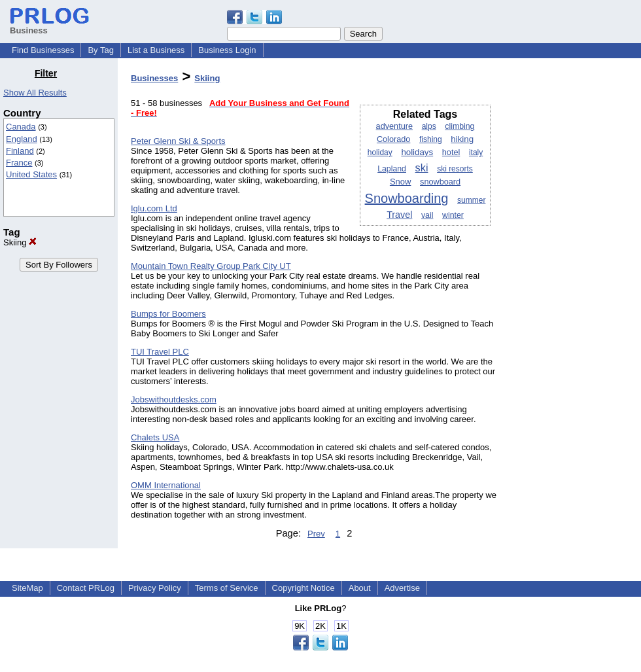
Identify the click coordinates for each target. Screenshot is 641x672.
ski (422, 168)
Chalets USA (155, 437)
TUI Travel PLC (160, 352)
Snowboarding (407, 198)
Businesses (154, 78)
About (360, 588)
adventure (394, 126)
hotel (451, 152)
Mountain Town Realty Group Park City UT (211, 266)
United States (31, 174)
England (22, 139)
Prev (316, 534)
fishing (431, 139)
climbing (459, 126)
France (19, 163)
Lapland (392, 169)
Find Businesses (43, 50)
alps (429, 126)
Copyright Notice (303, 588)
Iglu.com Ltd (154, 208)
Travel (399, 215)
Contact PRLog (86, 588)
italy (476, 152)
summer (471, 200)
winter (453, 215)
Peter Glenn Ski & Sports (178, 141)
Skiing (20, 242)
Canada (21, 127)
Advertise (402, 588)
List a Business (156, 50)
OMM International (166, 485)
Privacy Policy (155, 588)
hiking (462, 139)
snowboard (440, 182)
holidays (417, 152)
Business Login (227, 50)
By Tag (101, 50)
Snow (401, 182)
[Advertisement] (574, 264)
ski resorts (455, 169)
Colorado (394, 139)
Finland (20, 151)
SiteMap (27, 588)
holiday (380, 152)
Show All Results (35, 93)
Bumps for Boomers (168, 314)
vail (427, 215)
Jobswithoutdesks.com (174, 399)
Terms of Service (227, 588)
